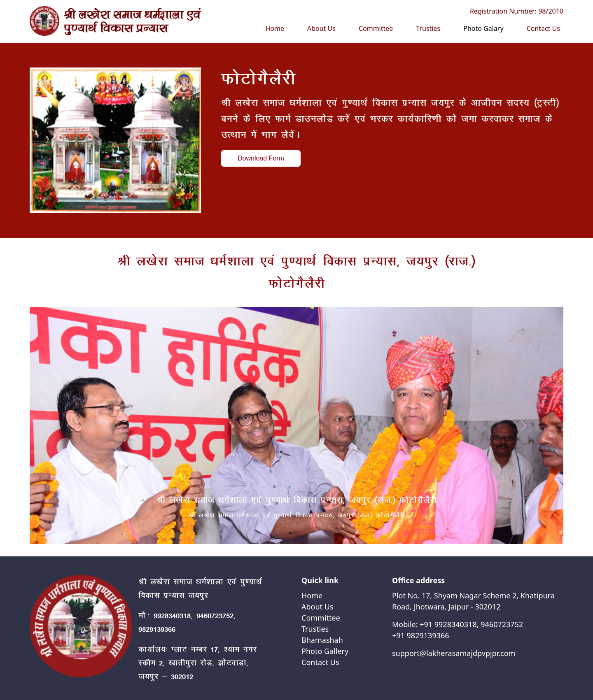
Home (275, 28)
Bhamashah (322, 640)
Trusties (428, 28)
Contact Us (543, 28)
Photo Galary (483, 28)
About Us (321, 28)
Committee (376, 28)
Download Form (261, 158)
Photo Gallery (325, 651)
